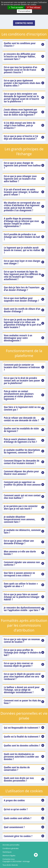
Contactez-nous (9, 859)
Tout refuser (34, 7)
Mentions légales (9, 855)
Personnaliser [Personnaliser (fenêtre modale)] (24, 11)
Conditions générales (11, 848)
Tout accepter (16, 7)
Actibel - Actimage (23, 861)
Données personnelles (11, 845)
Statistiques (7, 852)
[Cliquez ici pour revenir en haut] (36, 855)
